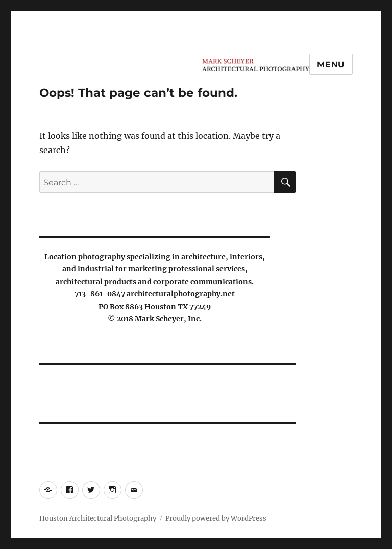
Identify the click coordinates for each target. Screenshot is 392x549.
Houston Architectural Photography (98, 519)
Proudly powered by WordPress (216, 519)
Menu (331, 65)
